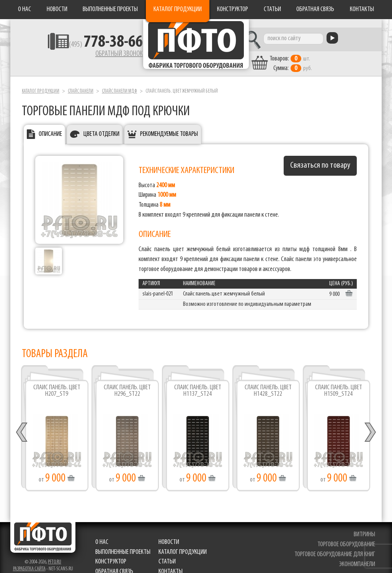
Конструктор (233, 9)
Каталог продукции (178, 9)
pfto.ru (55, 555)
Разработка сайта (29, 562)
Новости (57, 9)
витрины (365, 527)
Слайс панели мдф (119, 84)
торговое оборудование (347, 537)
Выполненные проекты (110, 9)
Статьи (272, 9)
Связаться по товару (320, 158)
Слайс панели (81, 84)
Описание (50, 127)
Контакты (362, 9)
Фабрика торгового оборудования (196, 48)
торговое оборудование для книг (336, 547)
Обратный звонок (95, 56)
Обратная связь (315, 9)
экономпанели (358, 557)
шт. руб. (317, 56)
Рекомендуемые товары (169, 127)
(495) (82, 46)
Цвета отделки (101, 127)
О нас (24, 9)
